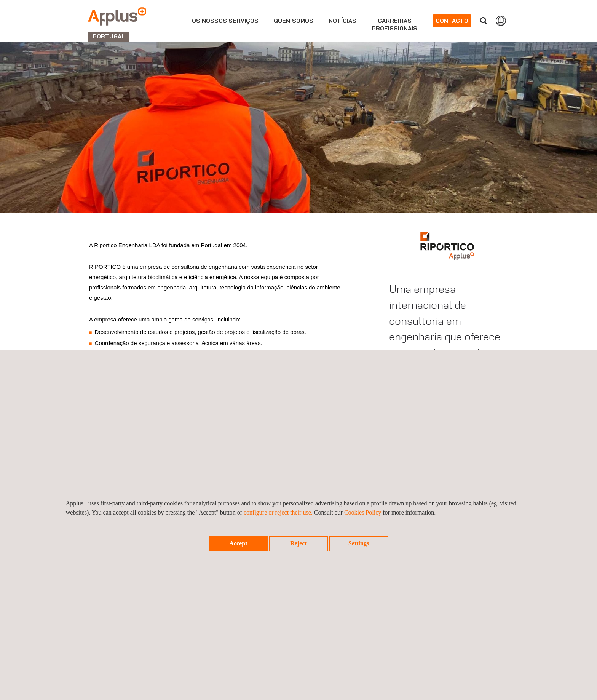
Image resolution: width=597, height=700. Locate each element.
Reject (298, 543)
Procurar (484, 21)
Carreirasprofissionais (394, 25)
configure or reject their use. (278, 512)
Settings (359, 543)
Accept (238, 543)
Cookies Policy (363, 512)
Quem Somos (294, 21)
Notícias (342, 21)
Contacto (452, 21)
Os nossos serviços (225, 21)
